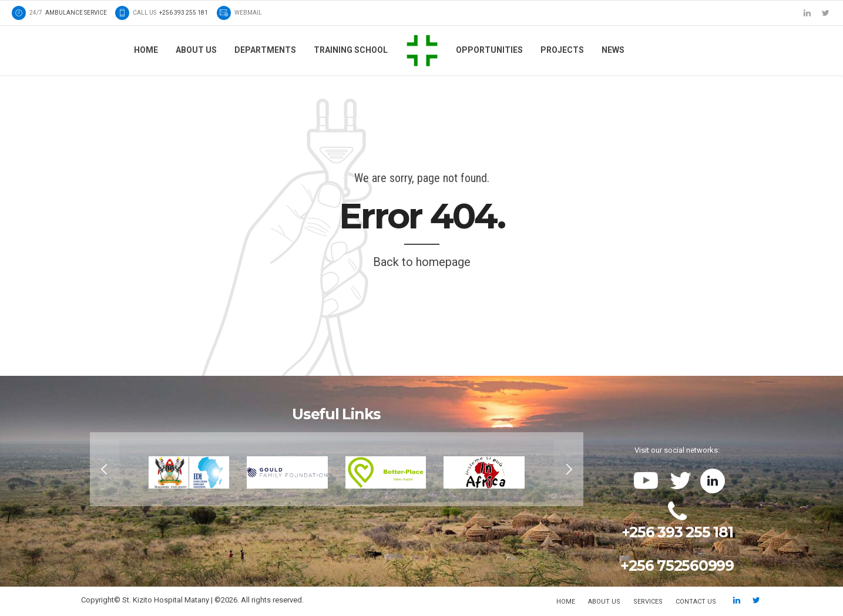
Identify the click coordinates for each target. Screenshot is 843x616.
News (613, 50)
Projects (562, 50)
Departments (265, 50)
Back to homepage (422, 262)
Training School (351, 50)
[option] (337, 469)
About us (196, 50)
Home (146, 50)
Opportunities (489, 50)
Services (648, 602)
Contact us (696, 602)
